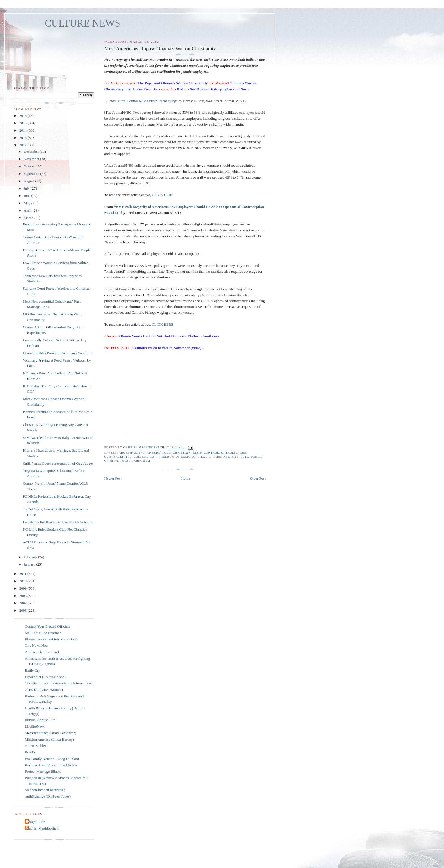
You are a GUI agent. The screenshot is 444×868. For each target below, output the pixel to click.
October (30, 166)
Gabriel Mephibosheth (43, 828)
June (28, 196)
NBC (227, 457)
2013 (23, 138)
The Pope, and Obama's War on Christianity (173, 83)
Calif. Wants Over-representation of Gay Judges (58, 463)
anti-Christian (177, 453)
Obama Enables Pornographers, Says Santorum (57, 353)
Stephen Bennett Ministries (45, 790)
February (31, 557)
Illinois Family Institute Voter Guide (52, 639)
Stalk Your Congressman (43, 633)
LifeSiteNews (35, 726)
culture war (145, 457)
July (27, 188)
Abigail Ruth (36, 822)
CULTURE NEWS (83, 23)
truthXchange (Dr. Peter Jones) (48, 796)
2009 (23, 588)
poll (245, 457)
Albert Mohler (36, 746)
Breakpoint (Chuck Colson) (45, 677)
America (154, 453)
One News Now (37, 645)
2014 (23, 130)
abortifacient (132, 453)
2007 (23, 603)
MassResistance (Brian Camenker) (51, 733)
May (28, 203)
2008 (23, 596)
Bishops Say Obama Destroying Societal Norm (213, 89)
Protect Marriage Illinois (43, 771)
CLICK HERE (163, 195)
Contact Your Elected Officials (47, 626)
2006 (23, 610)
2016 (23, 116)
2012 (23, 145)
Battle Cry (33, 670)
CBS (243, 453)
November (32, 159)
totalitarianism (135, 461)
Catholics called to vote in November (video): (167, 348)
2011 (23, 574)
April (28, 210)
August (30, 181)
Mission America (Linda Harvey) (49, 739)
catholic (229, 453)
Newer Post (113, 478)
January (30, 564)
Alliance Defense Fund (42, 652)
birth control (206, 453)
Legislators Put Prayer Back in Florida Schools (57, 522)
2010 (23, 581)
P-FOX (30, 752)
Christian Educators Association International (58, 683)
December (32, 152)
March (29, 218)
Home (186, 478)
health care (210, 457)
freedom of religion (178, 457)
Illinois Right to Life (40, 720)
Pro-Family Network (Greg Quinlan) (52, 759)
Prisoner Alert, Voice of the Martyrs (51, 765)
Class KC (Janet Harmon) (44, 690)
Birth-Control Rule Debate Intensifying (147, 101)
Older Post (258, 478)
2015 (23, 123)
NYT (235, 457)
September (32, 174)
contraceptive (118, 457)
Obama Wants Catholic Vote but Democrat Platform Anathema (169, 336)
